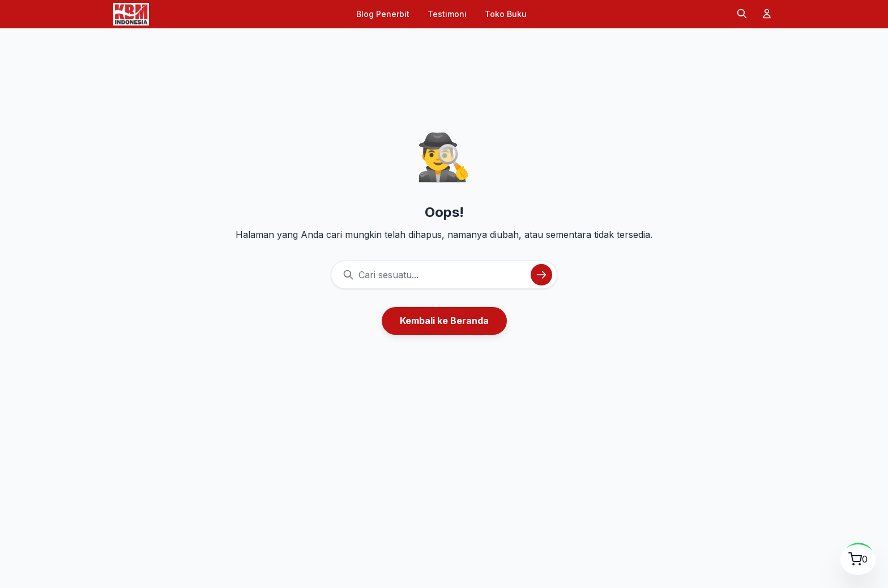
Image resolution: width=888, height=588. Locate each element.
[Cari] (742, 14)
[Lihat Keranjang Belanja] (855, 557)
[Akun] (767, 14)
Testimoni (447, 14)
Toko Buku (506, 14)
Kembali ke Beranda (444, 321)
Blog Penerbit (383, 14)
